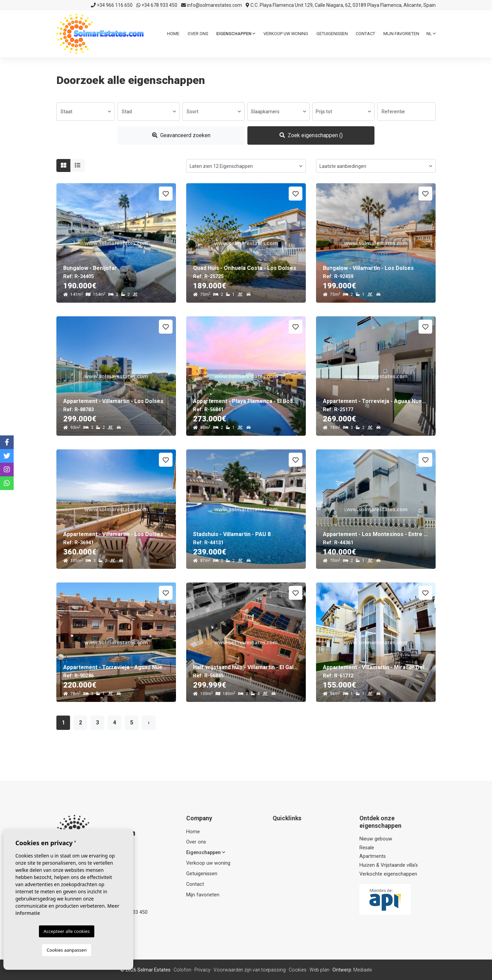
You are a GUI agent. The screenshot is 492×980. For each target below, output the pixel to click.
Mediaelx (363, 970)
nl (431, 34)
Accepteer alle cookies (67, 931)
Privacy (202, 970)
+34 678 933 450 (157, 5)
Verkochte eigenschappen (388, 874)
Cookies (298, 970)
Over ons (198, 34)
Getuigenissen (332, 34)
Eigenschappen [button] (236, 34)
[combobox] (86, 112)
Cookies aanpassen (67, 950)
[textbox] (86, 112)
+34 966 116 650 (112, 5)
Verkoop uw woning (286, 34)
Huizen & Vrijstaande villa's (389, 865)
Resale (367, 848)
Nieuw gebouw (376, 839)
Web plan (319, 970)
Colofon (182, 970)
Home (173, 34)
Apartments (373, 856)
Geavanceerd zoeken (181, 135)
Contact (365, 34)
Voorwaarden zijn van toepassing (250, 970)
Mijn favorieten (401, 34)
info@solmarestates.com (211, 5)
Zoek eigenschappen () (311, 135)
